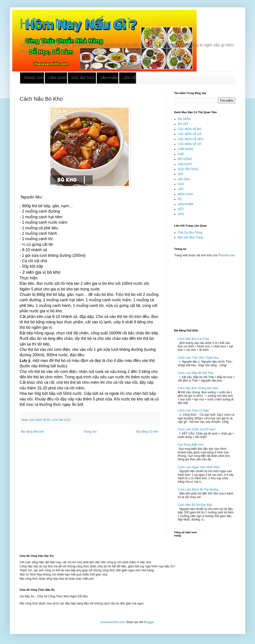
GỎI (180, 174)
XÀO (181, 214)
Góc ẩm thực (84, 78)
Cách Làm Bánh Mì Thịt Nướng (198, 490)
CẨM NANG (186, 149)
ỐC (180, 199)
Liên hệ (129, 78)
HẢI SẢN (184, 179)
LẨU (181, 189)
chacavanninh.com (113, 622)
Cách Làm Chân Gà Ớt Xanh (197, 429)
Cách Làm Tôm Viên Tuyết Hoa (198, 358)
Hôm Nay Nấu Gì (76, 24)
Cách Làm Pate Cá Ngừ (193, 411)
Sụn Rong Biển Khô (191, 445)
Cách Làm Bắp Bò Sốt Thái (196, 373)
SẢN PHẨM (185, 204)
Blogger (149, 622)
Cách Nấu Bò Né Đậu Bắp (195, 505)
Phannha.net (226, 255)
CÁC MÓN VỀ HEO (191, 139)
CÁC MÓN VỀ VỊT (190, 144)
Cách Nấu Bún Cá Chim (193, 339)
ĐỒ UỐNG (185, 159)
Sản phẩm (109, 78)
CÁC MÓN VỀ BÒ (40, 420)
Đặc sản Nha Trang (190, 237)
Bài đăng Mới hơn (32, 432)
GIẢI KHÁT (185, 164)
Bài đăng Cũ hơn (147, 432)
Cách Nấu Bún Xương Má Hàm (198, 388)
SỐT (181, 209)
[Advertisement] (205, 291)
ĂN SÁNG (184, 119)
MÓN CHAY (186, 194)
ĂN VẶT (183, 124)
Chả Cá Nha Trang (190, 233)
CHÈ (181, 154)
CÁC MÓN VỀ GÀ (190, 134)
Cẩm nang (57, 78)
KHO (181, 184)
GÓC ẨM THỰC (61, 420)
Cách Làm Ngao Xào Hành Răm (199, 467)
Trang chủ (34, 78)
